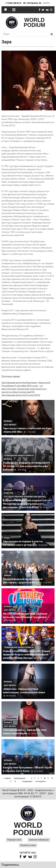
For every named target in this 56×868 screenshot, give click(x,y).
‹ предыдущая (19, 778)
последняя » (41, 781)
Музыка (8, 421)
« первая (7, 778)
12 (15, 781)
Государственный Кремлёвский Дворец (25, 497)
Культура (9, 493)
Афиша (8, 575)
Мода (7, 538)
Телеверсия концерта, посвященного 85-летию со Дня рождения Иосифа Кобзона (27, 466)
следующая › (28, 781)
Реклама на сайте (28, 845)
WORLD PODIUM (34, 22)
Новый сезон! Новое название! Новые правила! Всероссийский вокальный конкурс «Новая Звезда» (27, 654)
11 (11, 781)
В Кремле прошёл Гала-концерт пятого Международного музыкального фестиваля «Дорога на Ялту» (27, 504)
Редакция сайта (14, 840)
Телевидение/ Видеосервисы (19, 456)
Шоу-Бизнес (10, 425)
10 (52, 778)
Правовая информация (39, 840)
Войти (46, 3)
